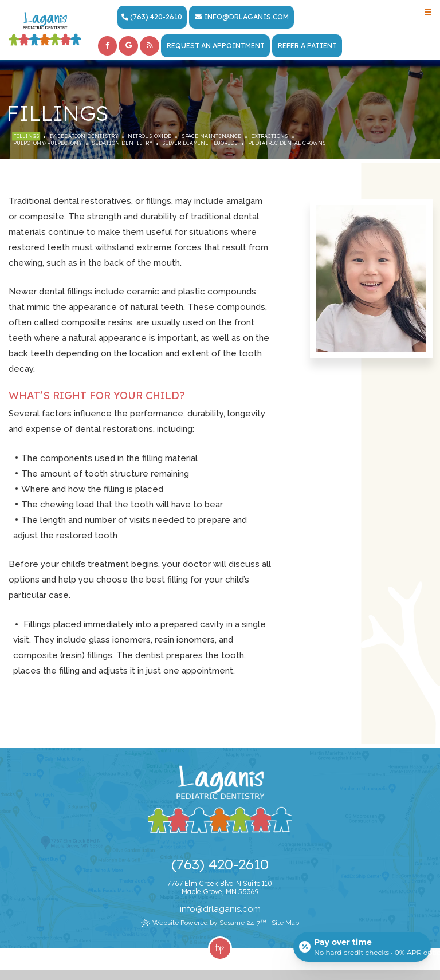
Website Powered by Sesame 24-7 (204, 923)
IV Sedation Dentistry (84, 136)
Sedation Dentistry (122, 143)
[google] (128, 46)
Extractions (270, 136)
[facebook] (108, 46)
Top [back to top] (220, 948)
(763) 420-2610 (152, 17)
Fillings (26, 136)
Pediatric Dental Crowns (287, 143)
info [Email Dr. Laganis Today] (213, 17)
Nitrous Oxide (150, 136)
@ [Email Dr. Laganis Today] (199, 909)
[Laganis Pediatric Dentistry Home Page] (45, 29)
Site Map (285, 923)
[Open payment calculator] (362, 947)
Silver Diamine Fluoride (200, 143)
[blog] (150, 46)
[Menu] (428, 12)
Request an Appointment (216, 46)
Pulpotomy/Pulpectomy (48, 143)
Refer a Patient (307, 46)
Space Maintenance (211, 136)
